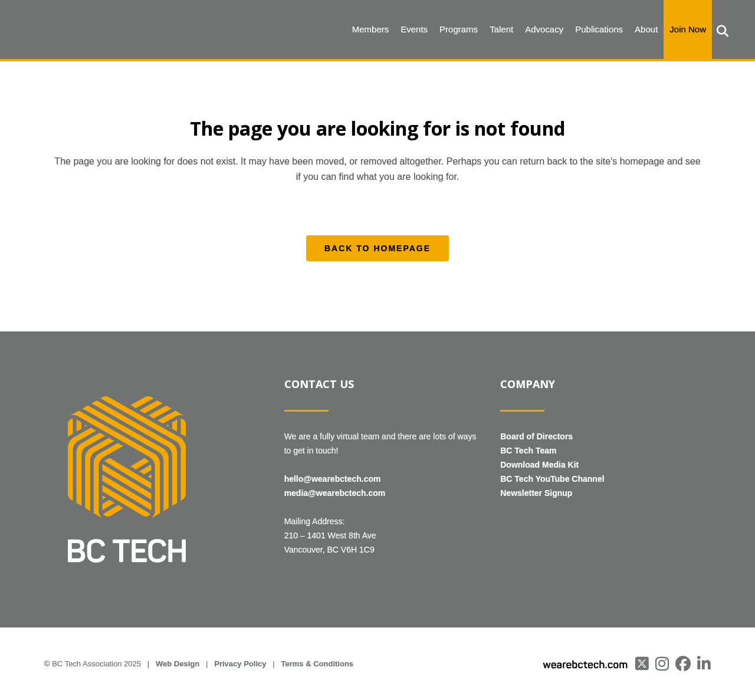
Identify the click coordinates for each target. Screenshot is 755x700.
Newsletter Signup (536, 493)
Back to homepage (377, 248)
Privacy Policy (240, 664)
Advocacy (544, 29)
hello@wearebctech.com (333, 479)
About (646, 29)
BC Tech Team (528, 451)
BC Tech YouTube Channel (552, 479)
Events (414, 29)
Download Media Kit (539, 465)
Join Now (688, 29)
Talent (501, 29)
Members (371, 29)
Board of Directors (536, 436)
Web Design (178, 664)
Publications (599, 29)
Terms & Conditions (318, 664)
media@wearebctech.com (335, 493)
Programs (459, 29)
